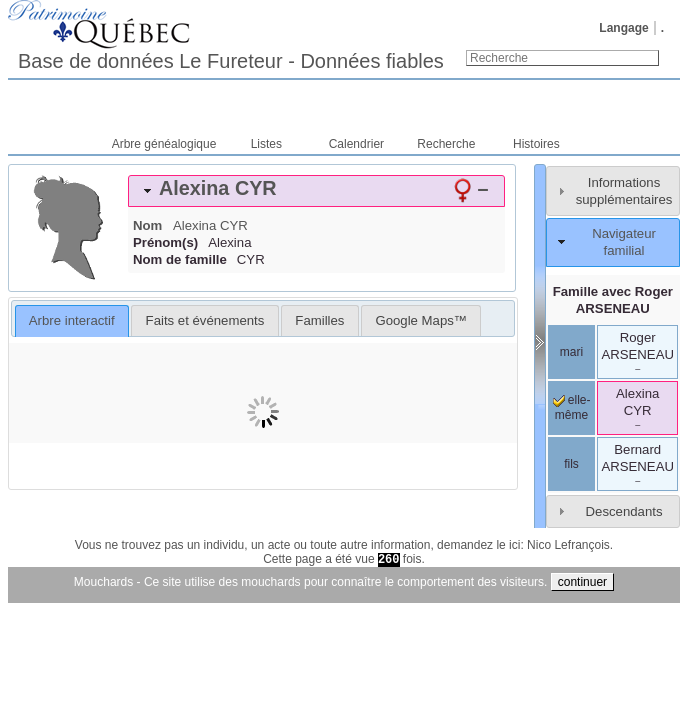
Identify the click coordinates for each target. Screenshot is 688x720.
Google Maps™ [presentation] (421, 320)
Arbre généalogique (164, 144)
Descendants (624, 511)
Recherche (446, 144)
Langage (623, 28)
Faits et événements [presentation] (205, 320)
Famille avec (613, 300)
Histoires (536, 144)
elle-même (572, 408)
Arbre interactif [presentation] (72, 320)
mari (571, 352)
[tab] (316, 191)
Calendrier (356, 144)
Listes (266, 144)
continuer (582, 582)
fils (571, 464)
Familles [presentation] (319, 320)
